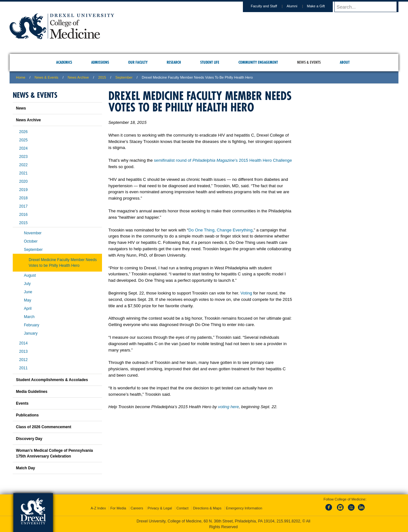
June (28, 292)
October (31, 241)
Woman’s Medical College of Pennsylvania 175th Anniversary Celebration (54, 453)
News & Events (47, 77)
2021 (23, 173)
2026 (23, 132)
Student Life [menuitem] (210, 62)
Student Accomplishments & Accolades (52, 380)
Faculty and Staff (270, 6)
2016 (23, 215)
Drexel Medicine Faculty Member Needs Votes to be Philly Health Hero (63, 263)
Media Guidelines (32, 392)
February (32, 325)
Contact (183, 508)
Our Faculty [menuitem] (138, 62)
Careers (137, 508)
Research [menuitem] (174, 62)
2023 (23, 157)
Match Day (25, 468)
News (21, 108)
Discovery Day (29, 439)
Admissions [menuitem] (100, 62)
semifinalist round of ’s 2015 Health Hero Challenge (223, 160)
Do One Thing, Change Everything (220, 230)
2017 (23, 206)
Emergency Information (244, 508)
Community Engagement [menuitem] (258, 62)
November (33, 233)
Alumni (298, 6)
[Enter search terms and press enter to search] (369, 7)
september (124, 77)
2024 (23, 148)
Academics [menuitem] (64, 62)
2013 (23, 351)
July (27, 284)
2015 (102, 77)
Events (22, 403)
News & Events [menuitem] (309, 62)
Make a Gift (322, 6)
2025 (23, 140)
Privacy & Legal (160, 508)
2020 (23, 181)
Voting (246, 293)
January (31, 333)
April (28, 309)
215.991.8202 (288, 521)
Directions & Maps (207, 508)
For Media (118, 508)
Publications (27, 415)
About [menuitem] (345, 62)
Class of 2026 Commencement (44, 427)
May (28, 300)
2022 (23, 165)
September (33, 250)
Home (21, 77)
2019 (23, 190)
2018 (23, 198)
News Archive (78, 77)
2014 (23, 343)
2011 (23, 368)
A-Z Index (98, 508)
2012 (23, 360)
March (29, 317)
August (30, 275)
